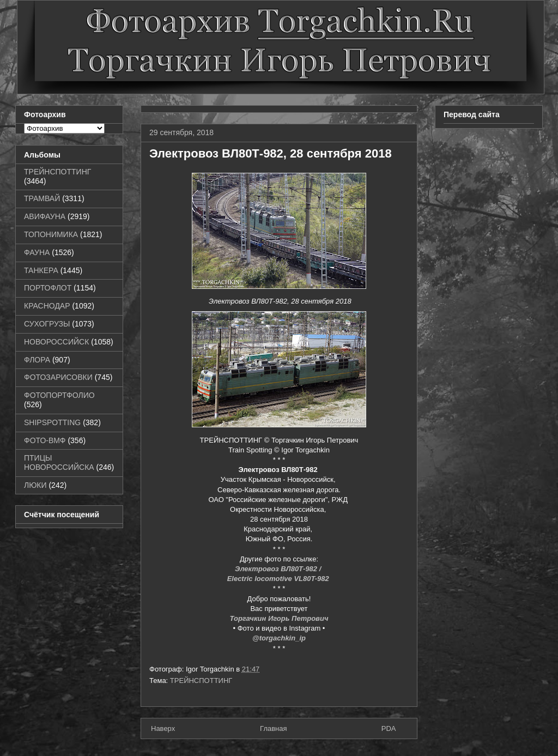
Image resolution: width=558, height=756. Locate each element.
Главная (273, 728)
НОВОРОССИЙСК (56, 342)
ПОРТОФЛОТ (48, 288)
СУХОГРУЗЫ (47, 324)
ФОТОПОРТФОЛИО (59, 395)
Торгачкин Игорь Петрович (279, 618)
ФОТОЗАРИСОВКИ (58, 377)
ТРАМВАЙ (42, 198)
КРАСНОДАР (47, 306)
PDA (389, 728)
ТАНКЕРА (41, 270)
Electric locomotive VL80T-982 (279, 579)
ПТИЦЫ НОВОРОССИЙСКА (59, 462)
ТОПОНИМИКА (51, 234)
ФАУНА (37, 252)
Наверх (163, 728)
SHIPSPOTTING (52, 422)
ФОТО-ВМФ (45, 440)
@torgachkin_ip (279, 638)
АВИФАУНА (45, 216)
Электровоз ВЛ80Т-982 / (279, 569)
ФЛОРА (37, 360)
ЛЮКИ (35, 485)
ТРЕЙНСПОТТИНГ (201, 681)
